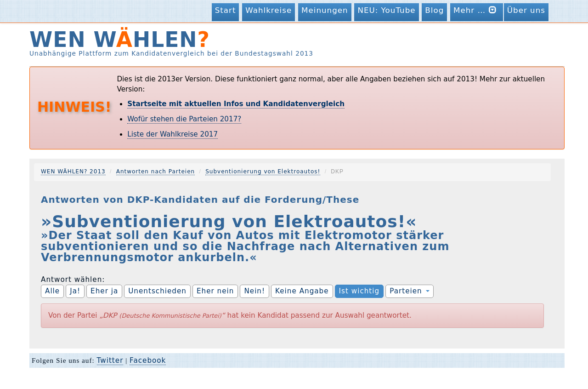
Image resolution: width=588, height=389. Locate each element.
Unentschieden (157, 291)
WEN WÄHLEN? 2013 (73, 172)
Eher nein (215, 291)
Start (226, 10)
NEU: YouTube (386, 10)
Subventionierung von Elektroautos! (263, 172)
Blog (434, 10)
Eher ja (104, 291)
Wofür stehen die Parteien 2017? (184, 119)
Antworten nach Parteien (156, 172)
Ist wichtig (359, 291)
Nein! (254, 291)
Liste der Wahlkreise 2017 (172, 134)
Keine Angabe (302, 291)
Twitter (110, 360)
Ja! (75, 291)
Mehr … (477, 10)
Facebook (148, 360)
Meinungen (325, 10)
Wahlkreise (269, 10)
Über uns (526, 10)
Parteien (409, 291)
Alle (52, 291)
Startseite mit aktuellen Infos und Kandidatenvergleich (236, 104)
